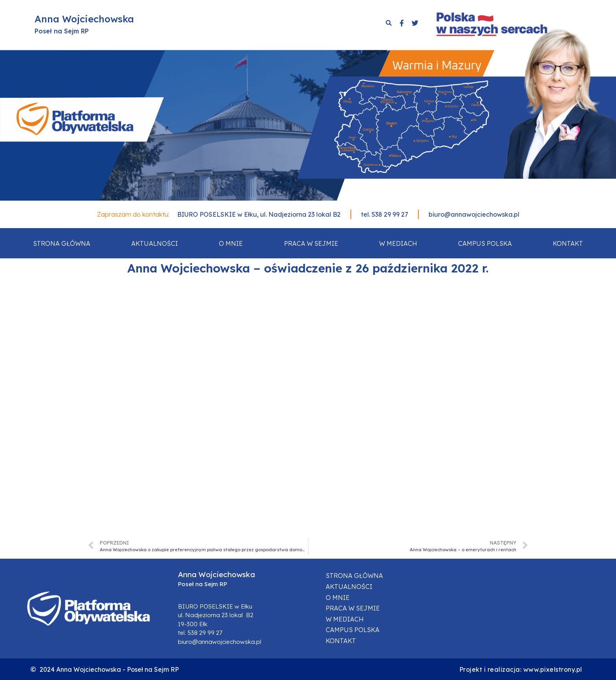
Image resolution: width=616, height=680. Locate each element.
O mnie (231, 243)
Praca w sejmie (311, 243)
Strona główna (62, 243)
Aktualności (155, 243)
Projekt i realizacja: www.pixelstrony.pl (521, 669)
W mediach (398, 243)
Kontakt (568, 243)
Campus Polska (485, 243)
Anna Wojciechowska (84, 19)
